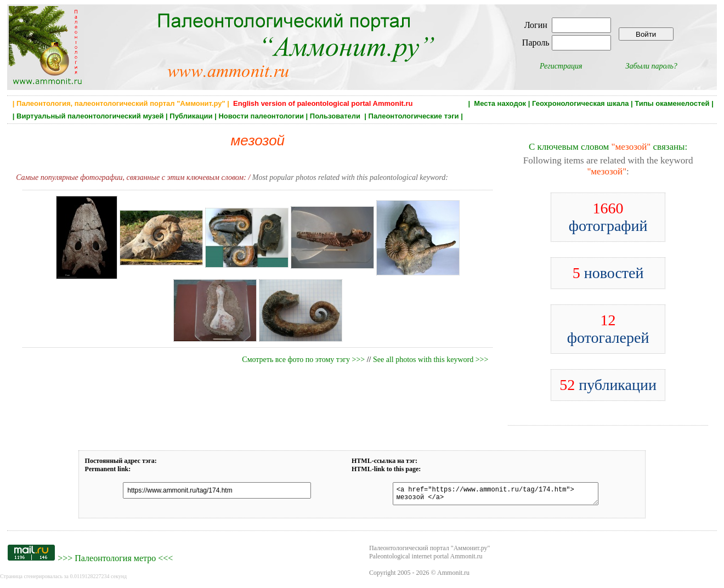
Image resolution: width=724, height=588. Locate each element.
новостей (608, 273)
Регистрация (561, 66)
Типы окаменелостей (672, 103)
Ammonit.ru (453, 576)
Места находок (500, 103)
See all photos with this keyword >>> (431, 360)
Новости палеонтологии (261, 116)
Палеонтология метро (115, 561)
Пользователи (336, 116)
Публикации (191, 116)
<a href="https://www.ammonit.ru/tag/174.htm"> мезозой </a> (489, 495)
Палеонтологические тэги (414, 116)
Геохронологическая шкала (580, 103)
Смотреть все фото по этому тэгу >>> (303, 360)
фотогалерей (608, 329)
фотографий (608, 217)
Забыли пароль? (652, 66)
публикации (608, 385)
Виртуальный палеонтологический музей (90, 116)
